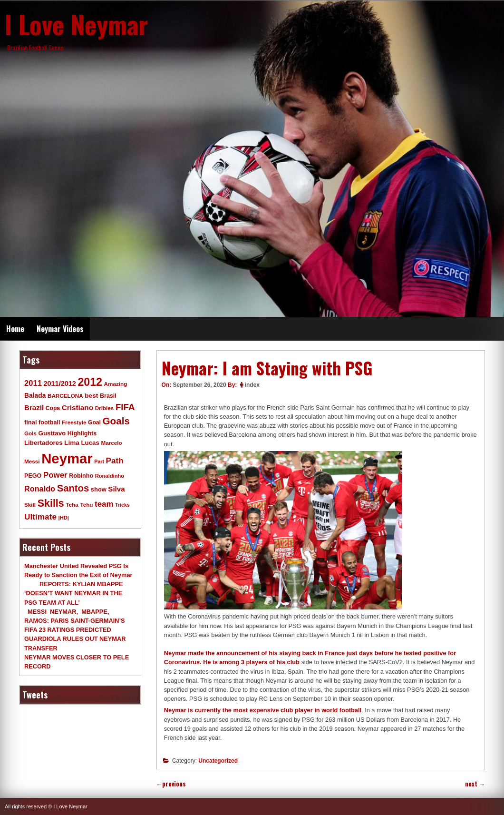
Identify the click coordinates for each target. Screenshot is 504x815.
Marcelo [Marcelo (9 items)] (111, 443)
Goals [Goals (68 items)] (116, 421)
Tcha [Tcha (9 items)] (72, 505)
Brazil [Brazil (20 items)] (34, 407)
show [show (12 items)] (99, 489)
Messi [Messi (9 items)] (32, 461)
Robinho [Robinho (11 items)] (81, 476)
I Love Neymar (77, 24)
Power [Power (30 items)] (55, 475)
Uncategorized (218, 761)
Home (15, 329)
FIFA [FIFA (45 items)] (125, 407)
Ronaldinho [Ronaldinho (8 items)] (110, 476)
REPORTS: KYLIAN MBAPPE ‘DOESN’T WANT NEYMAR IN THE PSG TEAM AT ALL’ (74, 593)
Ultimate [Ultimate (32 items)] (40, 517)
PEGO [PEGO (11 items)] (33, 476)
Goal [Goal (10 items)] (94, 422)
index (252, 385)
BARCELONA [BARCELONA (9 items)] (65, 396)
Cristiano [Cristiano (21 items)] (78, 407)
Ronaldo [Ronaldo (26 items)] (40, 489)
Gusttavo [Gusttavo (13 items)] (52, 433)
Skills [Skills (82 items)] (51, 503)
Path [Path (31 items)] (115, 461)
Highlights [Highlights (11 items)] (82, 433)
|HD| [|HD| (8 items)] (64, 518)
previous (171, 784)
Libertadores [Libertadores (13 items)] (44, 443)
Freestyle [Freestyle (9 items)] (74, 422)
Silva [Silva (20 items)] (116, 489)
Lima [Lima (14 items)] (72, 443)
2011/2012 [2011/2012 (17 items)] (59, 383)
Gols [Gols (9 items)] (30, 433)
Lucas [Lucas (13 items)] (90, 443)
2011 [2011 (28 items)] (33, 383)
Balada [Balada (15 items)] (35, 395)
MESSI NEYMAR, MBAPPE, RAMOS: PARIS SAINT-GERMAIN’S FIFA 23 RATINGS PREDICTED (75, 621)
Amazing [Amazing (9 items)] (116, 384)
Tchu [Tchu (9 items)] (86, 505)
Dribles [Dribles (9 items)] (105, 408)
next (475, 784)
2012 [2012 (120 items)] (90, 382)
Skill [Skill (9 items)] (30, 505)
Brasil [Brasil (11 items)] (108, 396)
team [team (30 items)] (104, 504)
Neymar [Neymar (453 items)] (67, 458)
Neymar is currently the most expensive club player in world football (263, 710)
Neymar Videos (60, 329)
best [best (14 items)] (91, 396)
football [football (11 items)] (49, 422)
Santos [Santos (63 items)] (73, 488)
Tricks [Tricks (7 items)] (122, 505)
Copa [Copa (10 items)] (53, 408)
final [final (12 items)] (30, 422)
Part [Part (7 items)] (99, 462)
